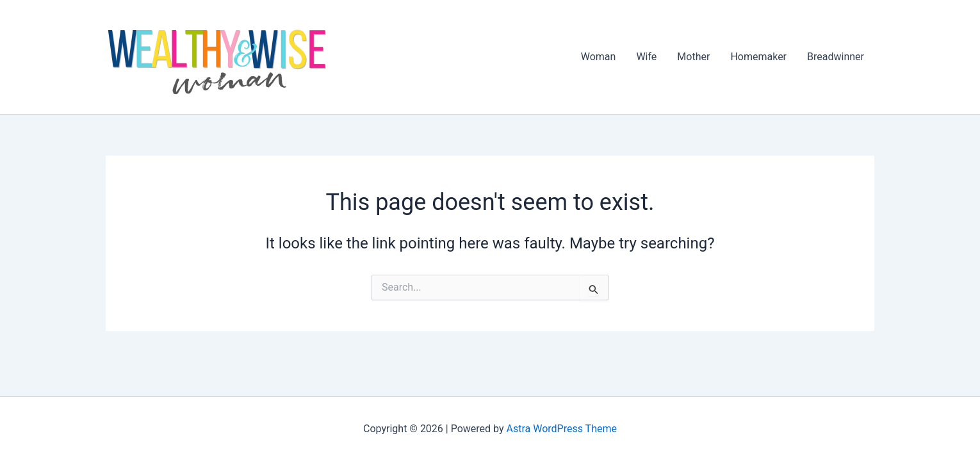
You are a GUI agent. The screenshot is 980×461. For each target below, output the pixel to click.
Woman (599, 57)
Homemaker (758, 57)
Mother (693, 57)
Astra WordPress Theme (562, 429)
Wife (646, 57)
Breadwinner (836, 57)
